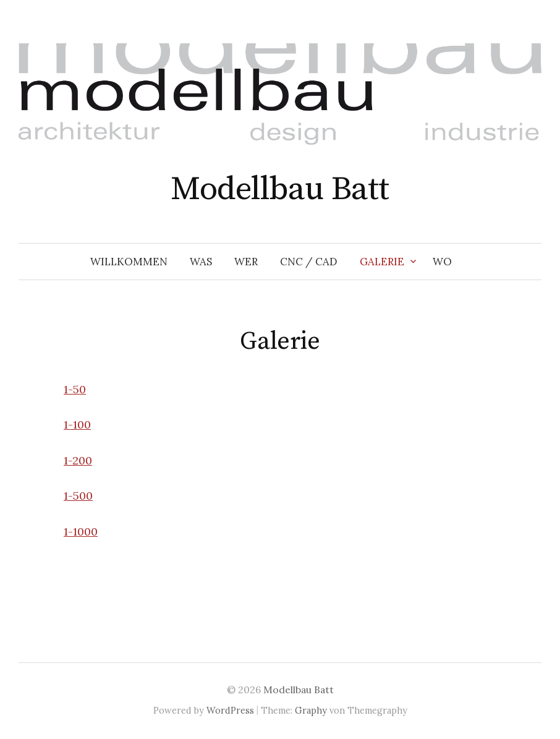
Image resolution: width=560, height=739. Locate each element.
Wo (442, 262)
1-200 (78, 460)
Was (201, 262)
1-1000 (81, 532)
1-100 (77, 425)
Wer (246, 262)
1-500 (78, 496)
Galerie (382, 262)
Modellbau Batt (280, 189)
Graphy (311, 710)
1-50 (75, 389)
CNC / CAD (309, 262)
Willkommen (129, 262)
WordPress (230, 710)
